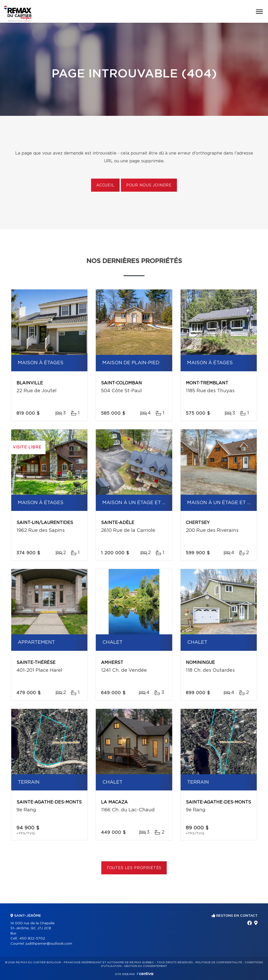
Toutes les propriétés (134, 868)
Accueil (105, 185)
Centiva (145, 974)
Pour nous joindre (149, 185)
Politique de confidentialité (219, 962)
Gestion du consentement (146, 966)
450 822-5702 (32, 939)
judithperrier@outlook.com (49, 944)
